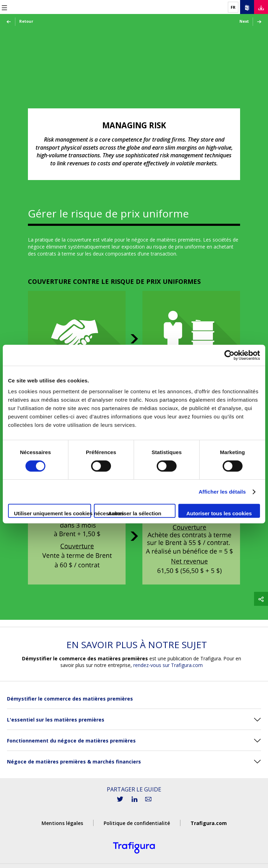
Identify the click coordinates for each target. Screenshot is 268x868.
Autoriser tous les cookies (219, 513)
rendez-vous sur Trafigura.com (168, 665)
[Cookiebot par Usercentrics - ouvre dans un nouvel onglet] (229, 355)
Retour (19, 22)
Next (251, 22)
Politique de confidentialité (137, 823)
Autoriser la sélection (135, 513)
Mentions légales (62, 823)
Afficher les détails (222, 492)
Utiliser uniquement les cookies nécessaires (53, 513)
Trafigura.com (209, 823)
